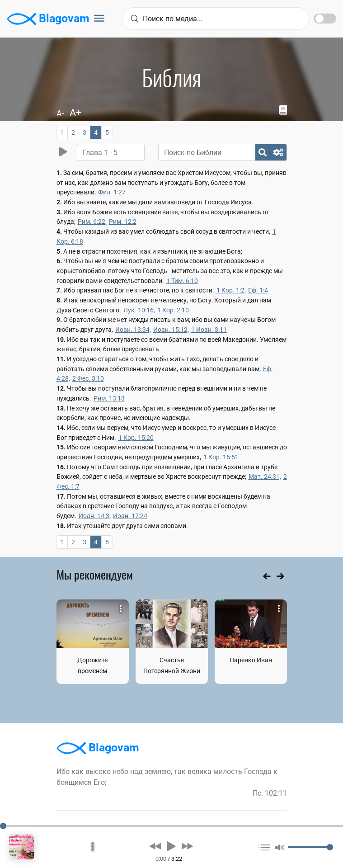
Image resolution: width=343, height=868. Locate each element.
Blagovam (48, 19)
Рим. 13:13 (109, 398)
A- (60, 113)
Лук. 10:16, (139, 310)
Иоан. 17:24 (130, 516)
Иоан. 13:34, (133, 330)
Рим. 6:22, (92, 222)
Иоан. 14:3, (95, 516)
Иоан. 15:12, (171, 330)
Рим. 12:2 (123, 222)
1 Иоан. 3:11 (209, 330)
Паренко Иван (251, 660)
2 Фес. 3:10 (88, 378)
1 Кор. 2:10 (173, 310)
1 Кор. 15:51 (221, 457)
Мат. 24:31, (265, 476)
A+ (75, 113)
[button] (155, 846)
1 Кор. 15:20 (136, 438)
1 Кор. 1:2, (231, 290)
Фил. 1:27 (112, 192)
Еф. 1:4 (258, 290)
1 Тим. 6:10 (182, 281)
